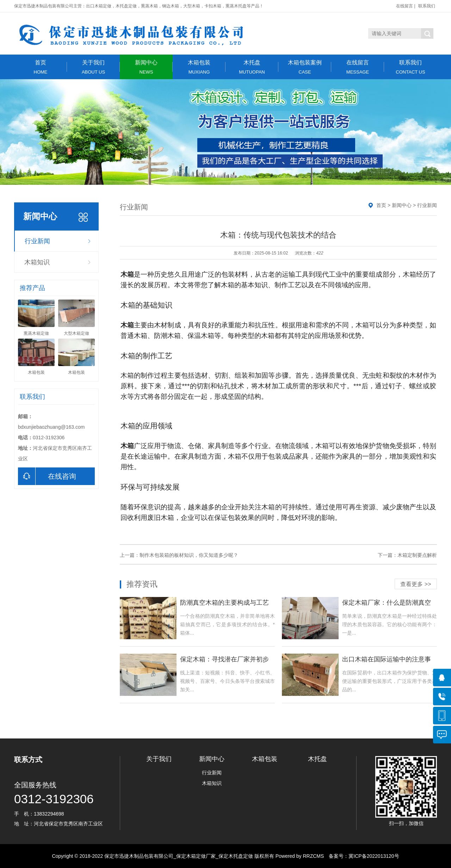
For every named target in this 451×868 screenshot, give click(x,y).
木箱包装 (199, 67)
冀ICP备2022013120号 (374, 856)
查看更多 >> (416, 584)
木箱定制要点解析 (417, 555)
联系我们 (427, 6)
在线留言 (404, 6)
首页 (41, 67)
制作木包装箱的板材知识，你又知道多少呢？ (189, 555)
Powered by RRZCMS (299, 856)
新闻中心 (146, 67)
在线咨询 (47, 476)
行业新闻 (37, 241)
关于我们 (93, 67)
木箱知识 (37, 262)
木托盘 (252, 67)
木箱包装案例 (305, 67)
